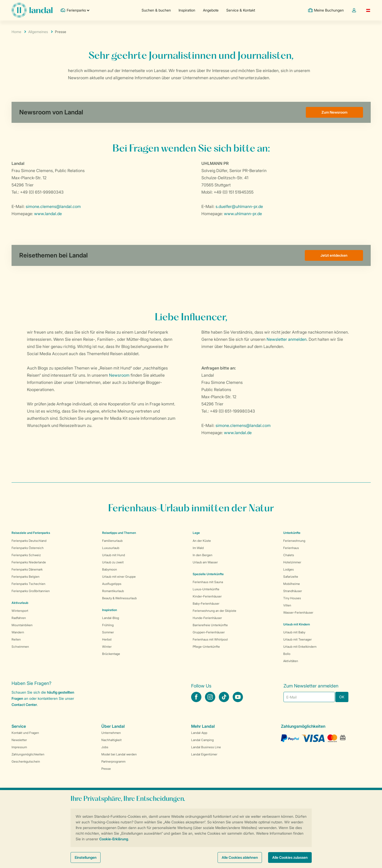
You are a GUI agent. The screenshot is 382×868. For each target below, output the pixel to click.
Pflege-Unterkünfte (206, 647)
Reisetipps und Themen (119, 533)
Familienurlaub (112, 541)
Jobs (105, 747)
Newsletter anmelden (287, 339)
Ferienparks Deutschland (29, 541)
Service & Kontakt (241, 10)
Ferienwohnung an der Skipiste (214, 611)
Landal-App (199, 733)
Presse (106, 769)
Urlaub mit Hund (114, 555)
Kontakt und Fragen (25, 733)
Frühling (108, 625)
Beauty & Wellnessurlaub (119, 598)
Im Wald (198, 548)
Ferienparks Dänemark (27, 569)
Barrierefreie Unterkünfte (210, 625)
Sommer (108, 632)
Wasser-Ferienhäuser (298, 612)
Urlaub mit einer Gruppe (119, 577)
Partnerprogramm (113, 761)
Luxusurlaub (111, 548)
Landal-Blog (111, 618)
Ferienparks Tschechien (28, 584)
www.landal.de (48, 214)
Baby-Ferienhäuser (206, 603)
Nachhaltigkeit (111, 740)
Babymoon (110, 569)
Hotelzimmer (292, 562)
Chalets (289, 555)
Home (16, 32)
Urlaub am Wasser (205, 562)
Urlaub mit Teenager (297, 639)
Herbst (107, 639)
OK (342, 697)
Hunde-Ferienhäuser (207, 618)
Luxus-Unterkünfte (206, 589)
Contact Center (24, 705)
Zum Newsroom (334, 112)
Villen (287, 605)
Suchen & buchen (156, 10)
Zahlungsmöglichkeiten (28, 754)
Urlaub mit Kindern (297, 624)
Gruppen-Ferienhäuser (209, 632)
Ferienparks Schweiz (26, 555)
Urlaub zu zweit (113, 562)
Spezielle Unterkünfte (208, 574)
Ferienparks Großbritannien (31, 591)
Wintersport (20, 611)
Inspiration (187, 10)
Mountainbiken (22, 625)
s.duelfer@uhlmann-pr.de (239, 206)
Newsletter (19, 740)
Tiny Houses (292, 598)
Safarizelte (291, 577)
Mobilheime (292, 584)
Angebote (211, 10)
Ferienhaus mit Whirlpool (210, 639)
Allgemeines (38, 32)
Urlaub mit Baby (294, 632)
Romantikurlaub (113, 591)
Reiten (16, 639)
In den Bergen (203, 555)
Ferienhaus (291, 548)
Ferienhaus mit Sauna (208, 582)
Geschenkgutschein (26, 761)
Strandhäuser (293, 591)
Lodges (288, 569)
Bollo (287, 654)
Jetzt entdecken (334, 255)
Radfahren (19, 618)
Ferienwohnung (294, 541)
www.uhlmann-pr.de (243, 214)
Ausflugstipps (112, 584)
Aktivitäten (291, 661)
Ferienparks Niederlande (29, 562)
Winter (107, 647)
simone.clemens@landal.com (53, 206)
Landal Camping (202, 740)
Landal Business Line (206, 747)
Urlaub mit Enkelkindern (300, 647)
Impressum (19, 747)
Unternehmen (111, 733)
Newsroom (119, 375)
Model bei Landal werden (119, 754)
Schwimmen (20, 647)
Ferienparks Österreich (28, 548)
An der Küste (202, 541)
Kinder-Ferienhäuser (207, 596)
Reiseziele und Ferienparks (31, 533)
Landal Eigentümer (204, 754)
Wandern (18, 632)
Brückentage (111, 654)
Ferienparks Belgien (26, 577)
